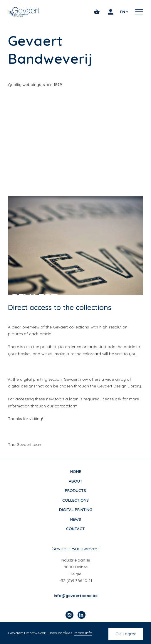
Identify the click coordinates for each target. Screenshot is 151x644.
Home (76, 471)
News (76, 519)
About (76, 481)
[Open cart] (97, 12)
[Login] (111, 12)
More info (83, 633)
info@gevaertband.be (76, 596)
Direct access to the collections (60, 307)
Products (75, 490)
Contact (75, 529)
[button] (137, 12)
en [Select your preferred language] (123, 12)
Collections (75, 500)
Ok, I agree (126, 634)
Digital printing (76, 510)
